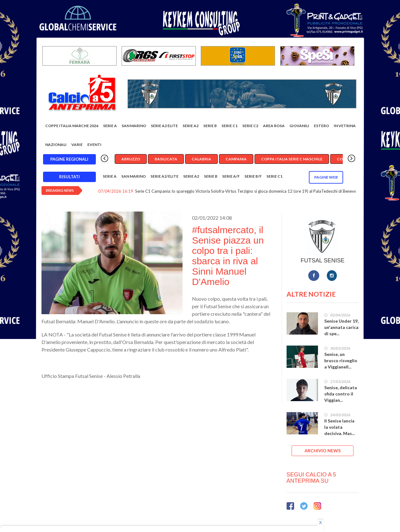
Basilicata (166, 159)
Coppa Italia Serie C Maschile (292, 159)
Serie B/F (253, 176)
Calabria (201, 159)
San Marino (134, 126)
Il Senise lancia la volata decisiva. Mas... (340, 427)
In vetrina (345, 126)
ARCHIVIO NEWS (323, 451)
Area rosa (274, 126)
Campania (236, 159)
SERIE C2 (250, 126)
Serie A (110, 126)
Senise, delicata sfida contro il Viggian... (341, 394)
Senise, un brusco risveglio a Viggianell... (341, 360)
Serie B (210, 126)
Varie (77, 145)
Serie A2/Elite (164, 176)
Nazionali (56, 145)
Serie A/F (231, 176)
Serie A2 (191, 126)
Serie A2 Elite (164, 126)
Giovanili (299, 126)
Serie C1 (230, 126)
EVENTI (94, 145)
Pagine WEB (326, 177)
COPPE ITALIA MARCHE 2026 (72, 126)
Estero (321, 126)
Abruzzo (131, 159)
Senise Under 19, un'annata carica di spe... (341, 327)
